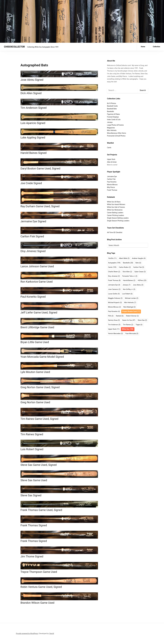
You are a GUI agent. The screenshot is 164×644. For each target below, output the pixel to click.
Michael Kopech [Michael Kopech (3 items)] (115, 303)
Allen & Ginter (112, 162)
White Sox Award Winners (116, 204)
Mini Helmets (112, 130)
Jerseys (110, 122)
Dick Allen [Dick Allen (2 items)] (127, 272)
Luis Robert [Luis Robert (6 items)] (127, 294)
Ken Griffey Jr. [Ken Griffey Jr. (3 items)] (129, 289)
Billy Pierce (111, 187)
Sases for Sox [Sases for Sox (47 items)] (129, 320)
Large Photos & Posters (115, 125)
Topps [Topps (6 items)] (139, 325)
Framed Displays (113, 117)
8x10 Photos (111, 103)
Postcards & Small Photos (116, 136)
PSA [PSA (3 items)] (111, 316)
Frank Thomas (112, 190)
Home (143, 47)
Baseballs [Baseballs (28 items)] (128, 263)
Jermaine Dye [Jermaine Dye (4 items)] (114, 285)
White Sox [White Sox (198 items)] (128, 329)
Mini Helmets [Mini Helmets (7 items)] (130, 303)
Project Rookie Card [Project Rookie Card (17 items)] (131, 311)
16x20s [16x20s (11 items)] (112, 258)
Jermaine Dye (112, 176)
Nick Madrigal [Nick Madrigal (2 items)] (129, 307)
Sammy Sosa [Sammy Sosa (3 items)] (114, 320)
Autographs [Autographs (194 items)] (114, 263)
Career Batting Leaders (115, 213)
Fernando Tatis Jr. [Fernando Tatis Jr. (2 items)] (130, 276)
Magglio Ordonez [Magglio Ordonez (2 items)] (115, 298)
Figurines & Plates (113, 114)
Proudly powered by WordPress (27, 634)
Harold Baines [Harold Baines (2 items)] (129, 280)
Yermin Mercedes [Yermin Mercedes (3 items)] (115, 334)
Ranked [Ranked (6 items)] (120, 316)
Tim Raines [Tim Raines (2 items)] (128, 325)
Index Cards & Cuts (114, 120)
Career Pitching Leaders (116, 215)
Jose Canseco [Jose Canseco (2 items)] (114, 289)
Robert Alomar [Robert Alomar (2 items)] (132, 316)
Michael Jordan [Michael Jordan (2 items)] (132, 298)
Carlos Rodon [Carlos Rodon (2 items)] (125, 267)
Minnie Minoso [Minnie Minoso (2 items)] (115, 307)
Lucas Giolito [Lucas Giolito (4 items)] (114, 294)
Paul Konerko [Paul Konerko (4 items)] (114, 311)
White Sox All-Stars (114, 202)
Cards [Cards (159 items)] (112, 267)
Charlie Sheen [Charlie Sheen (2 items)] (114, 272)
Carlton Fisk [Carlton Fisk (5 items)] (139, 267)
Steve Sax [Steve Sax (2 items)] (142, 320)
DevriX (52, 634)
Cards (109, 148)
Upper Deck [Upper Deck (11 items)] (114, 329)
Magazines (111, 128)
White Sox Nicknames (115, 210)
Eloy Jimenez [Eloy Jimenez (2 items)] (114, 276)
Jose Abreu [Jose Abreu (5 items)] (138, 285)
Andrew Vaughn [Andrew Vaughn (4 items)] (139, 258)
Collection (156, 47)
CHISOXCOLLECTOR (14, 47)
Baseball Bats (112, 109)
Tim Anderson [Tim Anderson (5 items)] (114, 325)
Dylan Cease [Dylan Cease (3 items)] (140, 272)
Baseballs (111, 111)
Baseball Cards (112, 106)
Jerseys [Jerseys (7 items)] (126, 285)
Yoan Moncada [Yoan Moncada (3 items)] (132, 334)
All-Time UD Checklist (115, 232)
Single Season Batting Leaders (118, 218)
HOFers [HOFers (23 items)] (142, 280)
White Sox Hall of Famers (116, 207)
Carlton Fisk (111, 179)
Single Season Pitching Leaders (118, 221)
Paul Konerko (112, 182)
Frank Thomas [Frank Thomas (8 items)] (114, 280)
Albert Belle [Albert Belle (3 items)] (124, 258)
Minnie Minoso (112, 185)
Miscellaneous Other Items (117, 133)
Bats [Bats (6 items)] (138, 263)
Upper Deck (111, 159)
